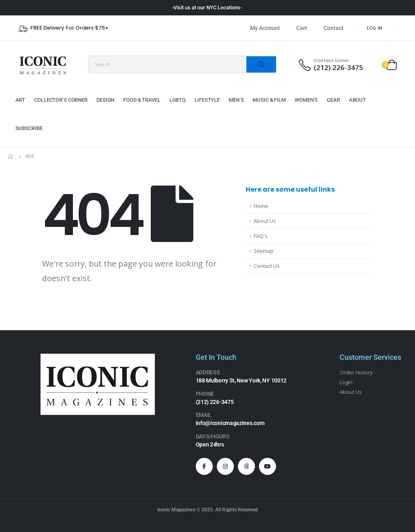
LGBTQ (178, 100)
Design (105, 100)
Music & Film (269, 100)
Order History (356, 372)
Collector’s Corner (61, 100)
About (357, 100)
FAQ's (261, 236)
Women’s (306, 100)
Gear (333, 100)
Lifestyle (207, 100)
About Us (265, 221)
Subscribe (29, 128)
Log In (375, 28)
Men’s (236, 100)
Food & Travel (142, 100)
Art (20, 100)
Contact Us (267, 266)
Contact (334, 28)
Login (346, 382)
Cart (302, 28)
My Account (265, 28)
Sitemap (264, 251)
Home (261, 206)
